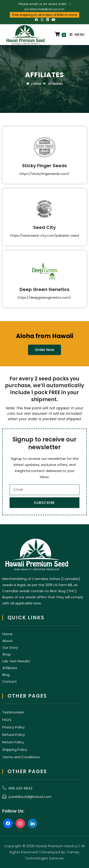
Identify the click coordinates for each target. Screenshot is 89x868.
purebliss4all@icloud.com (44, 9)
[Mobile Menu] (75, 35)
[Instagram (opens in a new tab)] (42, 20)
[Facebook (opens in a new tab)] (36, 20)
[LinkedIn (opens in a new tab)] (48, 20)
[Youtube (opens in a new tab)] (53, 20)
